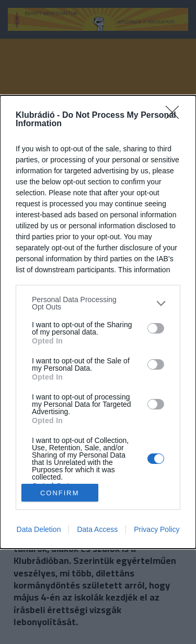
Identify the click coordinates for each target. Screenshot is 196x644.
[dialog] (98, 322)
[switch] (156, 328)
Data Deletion (39, 529)
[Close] (176, 116)
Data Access (97, 529)
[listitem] (98, 303)
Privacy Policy (157, 529)
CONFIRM (60, 492)
